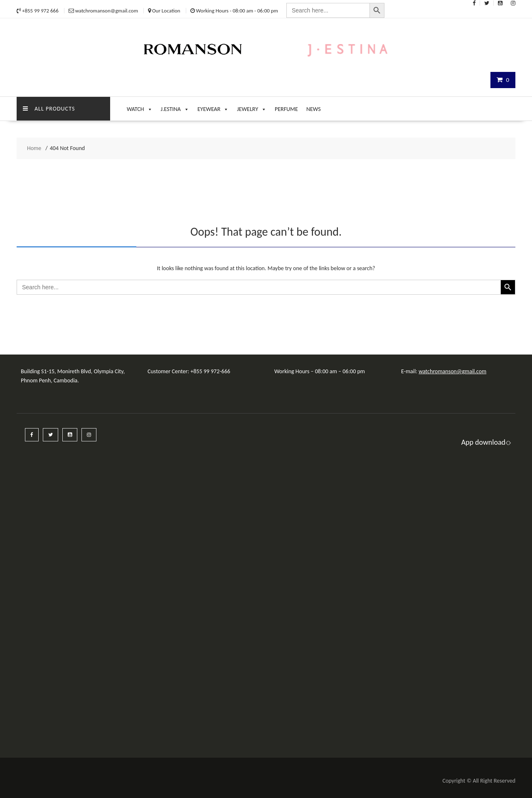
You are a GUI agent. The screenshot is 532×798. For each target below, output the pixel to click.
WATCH (140, 107)
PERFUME (286, 109)
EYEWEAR (213, 107)
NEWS (314, 109)
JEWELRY (252, 107)
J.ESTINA (175, 107)
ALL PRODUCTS (49, 109)
